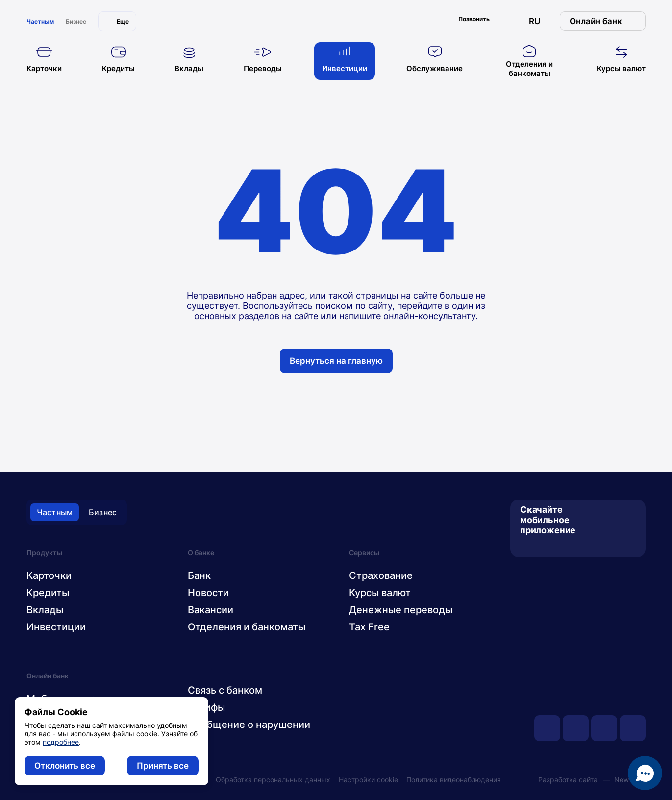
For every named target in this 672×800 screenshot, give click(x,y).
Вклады (45, 610)
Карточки (49, 575)
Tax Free (369, 627)
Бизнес (103, 512)
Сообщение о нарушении (249, 725)
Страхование (381, 575)
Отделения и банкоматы (247, 627)
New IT (626, 780)
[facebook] (604, 728)
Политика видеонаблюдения (454, 780)
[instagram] (633, 728)
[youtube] (547, 728)
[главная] (336, 19)
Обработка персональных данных (273, 780)
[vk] (576, 728)
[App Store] (527, 546)
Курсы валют (380, 593)
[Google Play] (543, 546)
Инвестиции (56, 627)
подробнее (61, 742)
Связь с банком (225, 690)
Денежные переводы (401, 610)
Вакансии (211, 610)
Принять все (163, 766)
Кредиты (48, 593)
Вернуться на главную (336, 361)
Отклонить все (65, 766)
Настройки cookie (368, 780)
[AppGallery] (559, 546)
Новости (208, 593)
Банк (199, 575)
